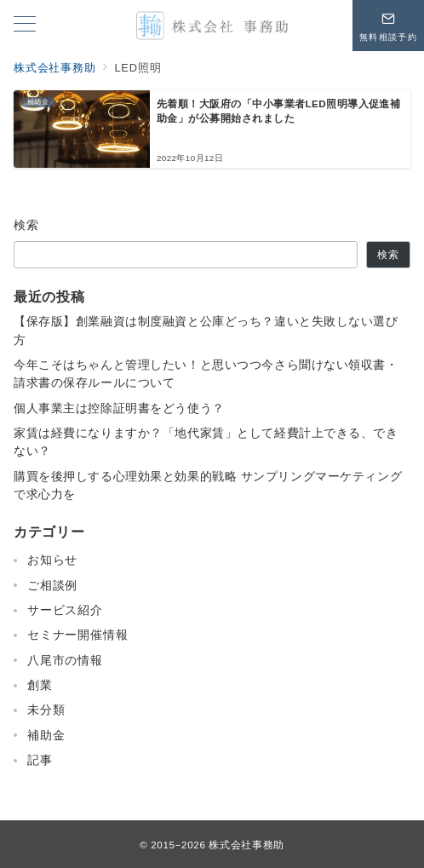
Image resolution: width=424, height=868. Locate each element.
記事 (40, 760)
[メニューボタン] (25, 26)
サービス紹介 (65, 610)
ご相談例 (52, 585)
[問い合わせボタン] (388, 26)
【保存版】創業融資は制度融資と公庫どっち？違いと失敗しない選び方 (206, 330)
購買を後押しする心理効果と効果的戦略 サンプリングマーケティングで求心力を (208, 485)
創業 (40, 685)
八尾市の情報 (65, 660)
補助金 (46, 735)
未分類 (46, 710)
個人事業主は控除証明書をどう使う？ (119, 408)
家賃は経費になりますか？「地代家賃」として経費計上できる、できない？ (206, 442)
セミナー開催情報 (77, 635)
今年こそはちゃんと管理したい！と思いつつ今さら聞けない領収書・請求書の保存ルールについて (206, 374)
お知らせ (52, 560)
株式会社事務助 (246, 845)
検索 (27, 225)
